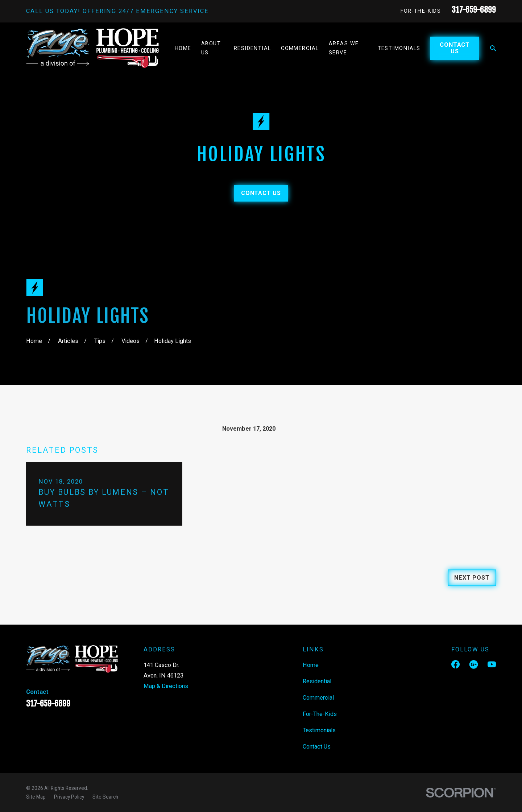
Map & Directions (166, 686)
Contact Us (455, 48)
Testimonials (319, 730)
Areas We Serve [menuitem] (344, 48)
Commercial (318, 698)
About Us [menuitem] (211, 48)
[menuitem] (36, 797)
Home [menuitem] (183, 48)
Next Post (472, 578)
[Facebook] (455, 664)
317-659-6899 (474, 10)
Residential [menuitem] (252, 48)
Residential (317, 681)
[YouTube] (492, 664)
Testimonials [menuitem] (399, 48)
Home (311, 665)
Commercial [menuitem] (300, 48)
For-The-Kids (421, 11)
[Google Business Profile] (474, 664)
